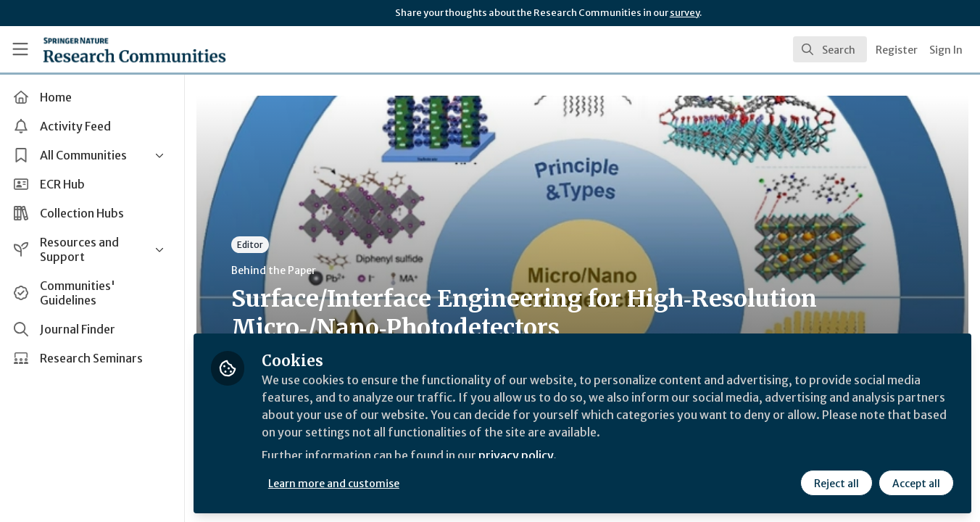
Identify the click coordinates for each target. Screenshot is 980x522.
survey (685, 13)
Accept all (916, 484)
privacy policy (516, 455)
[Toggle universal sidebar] (20, 49)
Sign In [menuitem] (946, 50)
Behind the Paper (274, 270)
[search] (830, 49)
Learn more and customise (335, 484)
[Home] (114, 49)
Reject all (836, 484)
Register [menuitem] (897, 50)
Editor (251, 245)
